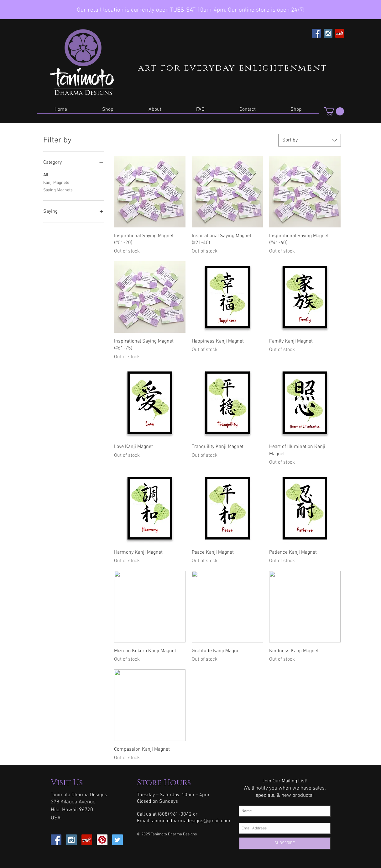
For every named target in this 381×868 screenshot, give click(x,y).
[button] (108, 112)
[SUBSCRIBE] (285, 843)
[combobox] (310, 140)
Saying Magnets (58, 190)
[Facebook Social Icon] (316, 33)
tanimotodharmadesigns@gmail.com (190, 821)
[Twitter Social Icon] (117, 840)
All (46, 175)
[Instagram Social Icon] (328, 33)
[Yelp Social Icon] (340, 33)
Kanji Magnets (56, 182)
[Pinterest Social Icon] (102, 840)
